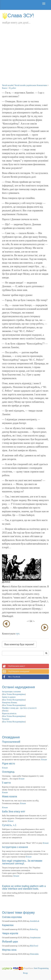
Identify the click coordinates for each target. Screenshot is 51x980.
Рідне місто (8, 764)
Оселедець (8, 772)
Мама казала (9, 796)
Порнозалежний (11, 742)
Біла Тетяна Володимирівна (14, 694)
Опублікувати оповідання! (16, 671)
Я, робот (13, 88)
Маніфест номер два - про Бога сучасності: (19, 708)
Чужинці (6, 719)
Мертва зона (9, 950)
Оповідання (11, 737)
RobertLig (34, 929)
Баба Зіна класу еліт (14, 812)
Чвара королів (10, 933)
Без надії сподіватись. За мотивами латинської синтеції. (22, 862)
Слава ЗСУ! (18, 16)
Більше (44, 760)
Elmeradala (34, 954)
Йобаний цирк (10, 942)
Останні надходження (18, 687)
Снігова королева (12, 917)
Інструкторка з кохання (11, 692)
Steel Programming (41, 968)
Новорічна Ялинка (10, 703)
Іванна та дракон (9, 697)
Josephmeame (35, 938)
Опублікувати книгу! (14, 666)
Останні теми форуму (18, 912)
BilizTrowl (34, 946)
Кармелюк (8, 925)
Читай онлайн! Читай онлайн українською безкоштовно (25, 85)
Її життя (6, 783)
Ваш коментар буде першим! (19, 644)
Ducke (5, 711)
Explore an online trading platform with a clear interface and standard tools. (24, 887)
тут (18, 634)
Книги (5, 88)
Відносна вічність (9, 713)
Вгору (26, 973)
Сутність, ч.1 (9, 825)
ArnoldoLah (35, 921)
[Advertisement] (26, 57)
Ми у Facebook (11, 677)
